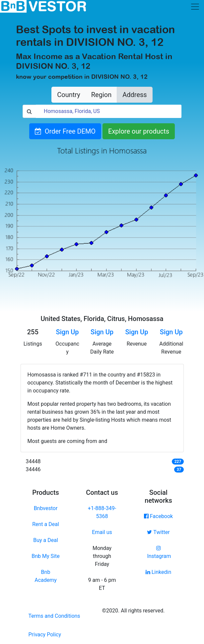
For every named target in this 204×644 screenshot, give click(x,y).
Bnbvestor (46, 508)
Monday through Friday (102, 556)
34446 (33, 469)
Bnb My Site (45, 556)
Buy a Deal (46, 540)
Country (68, 95)
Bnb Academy (46, 576)
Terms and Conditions (54, 616)
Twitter (158, 532)
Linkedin (159, 572)
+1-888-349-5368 (102, 512)
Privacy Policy (45, 635)
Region (101, 95)
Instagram (158, 552)
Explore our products (139, 131)
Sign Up (68, 332)
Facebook (158, 516)
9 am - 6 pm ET (102, 584)
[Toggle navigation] (195, 7)
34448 (33, 461)
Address (135, 95)
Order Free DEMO (65, 131)
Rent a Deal (46, 524)
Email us (102, 532)
